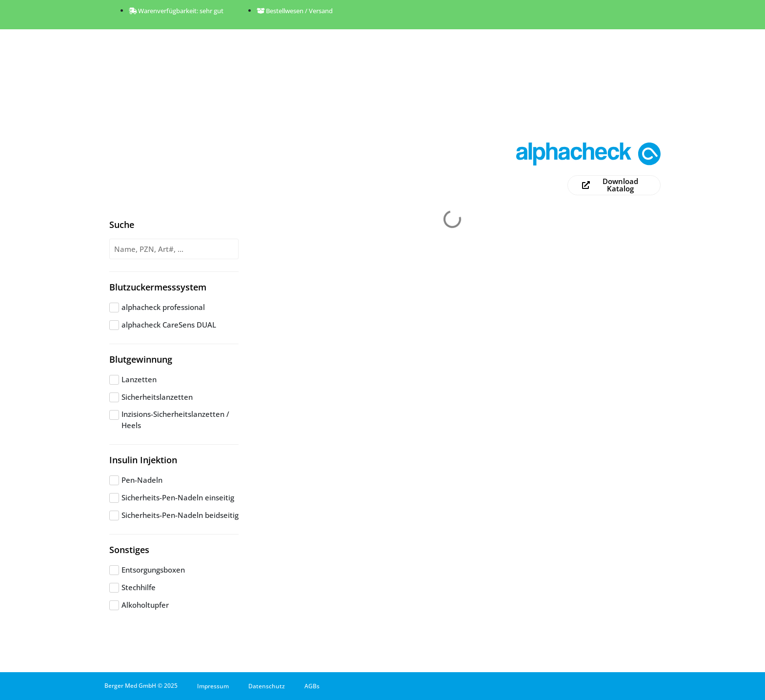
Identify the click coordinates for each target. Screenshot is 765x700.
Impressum (213, 686)
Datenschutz (267, 686)
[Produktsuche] (174, 249)
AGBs (312, 686)
